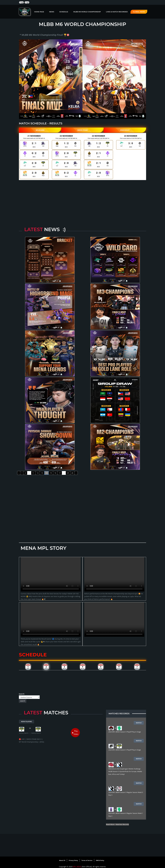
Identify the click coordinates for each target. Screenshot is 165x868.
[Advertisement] (82, 197)
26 (72, 473)
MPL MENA (77, 867)
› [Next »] (76, 473)
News (52, 12)
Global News (139, 12)
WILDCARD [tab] (40, 130)
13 (42, 473)
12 (38, 473)
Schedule (64, 12)
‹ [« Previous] (19, 473)
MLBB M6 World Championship (87, 12)
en (22, 3)
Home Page (39, 12)
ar (28, 3)
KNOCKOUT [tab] (125, 130)
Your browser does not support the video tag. (51, 574)
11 (33, 473)
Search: (29, 698)
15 (51, 473)
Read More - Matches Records (117, 824)
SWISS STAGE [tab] (83, 130)
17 (60, 473)
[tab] (28, 667)
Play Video (76, 733)
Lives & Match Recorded (117, 12)
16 (55, 473)
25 (68, 473)
